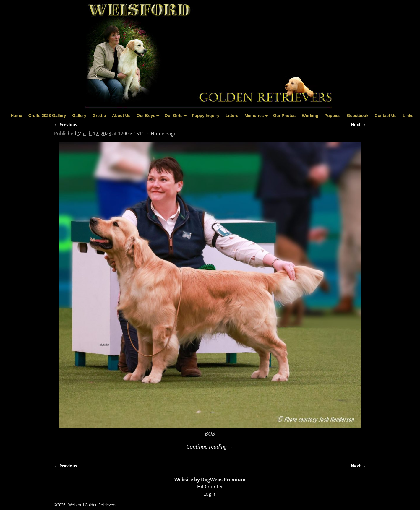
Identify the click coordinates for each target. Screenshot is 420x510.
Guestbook (357, 116)
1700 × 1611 (131, 134)
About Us (121, 116)
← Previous (66, 125)
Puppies (333, 116)
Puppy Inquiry (206, 116)
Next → (358, 125)
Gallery (79, 116)
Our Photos (284, 116)
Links (408, 116)
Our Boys (149, 116)
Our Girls (177, 116)
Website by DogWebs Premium (210, 480)
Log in (210, 494)
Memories (257, 116)
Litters (232, 116)
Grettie (99, 116)
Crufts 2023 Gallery (47, 116)
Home (16, 116)
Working (310, 116)
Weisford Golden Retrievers (92, 505)
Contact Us (386, 116)
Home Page (164, 134)
